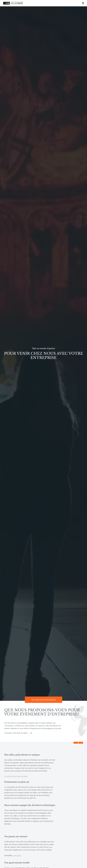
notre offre (17, 855)
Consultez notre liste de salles (16, 733)
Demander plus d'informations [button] (43, 700)
